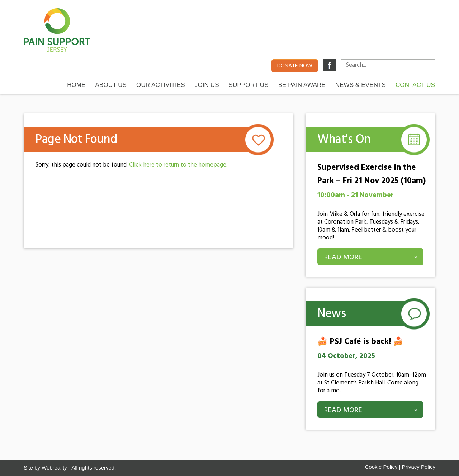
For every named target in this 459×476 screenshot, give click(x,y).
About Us (111, 85)
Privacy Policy (419, 467)
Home (76, 85)
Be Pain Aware (302, 85)
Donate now (295, 66)
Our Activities (161, 85)
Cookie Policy (381, 467)
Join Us (207, 85)
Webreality (54, 468)
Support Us (249, 85)
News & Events (361, 85)
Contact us (415, 85)
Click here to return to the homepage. (178, 165)
